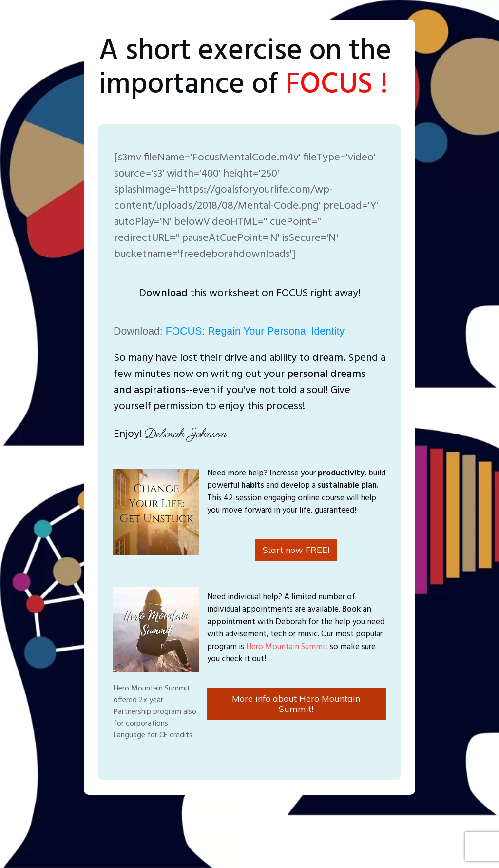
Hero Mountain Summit (287, 647)
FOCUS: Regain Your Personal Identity (255, 331)
